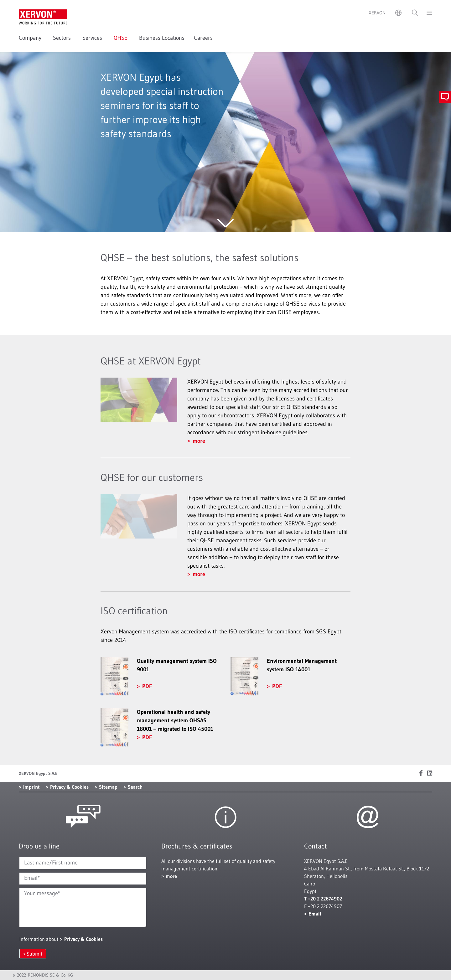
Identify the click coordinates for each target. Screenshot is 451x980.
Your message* (42, 893)
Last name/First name (51, 863)
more (199, 441)
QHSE (122, 38)
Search (135, 787)
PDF (147, 686)
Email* (32, 878)
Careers (203, 38)
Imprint (31, 787)
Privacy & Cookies (69, 787)
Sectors (63, 38)
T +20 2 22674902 (323, 899)
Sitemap (108, 787)
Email (315, 914)
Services (93, 38)
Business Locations (162, 38)
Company (31, 38)
